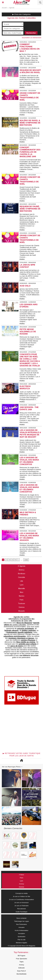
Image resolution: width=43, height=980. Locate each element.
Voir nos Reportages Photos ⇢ (12, 767)
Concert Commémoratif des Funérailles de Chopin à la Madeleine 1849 (30, 152)
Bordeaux (21, 574)
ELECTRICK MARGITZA (25, 387)
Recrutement (21, 909)
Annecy (21, 570)
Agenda (12, 8)
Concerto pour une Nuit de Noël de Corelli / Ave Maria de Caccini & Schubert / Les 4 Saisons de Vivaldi (30, 360)
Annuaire (21, 927)
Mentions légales (22, 943)
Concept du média (22, 893)
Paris (21, 600)
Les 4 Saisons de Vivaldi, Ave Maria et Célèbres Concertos (29, 461)
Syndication (21, 937)
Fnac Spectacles (21, 959)
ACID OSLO (25, 286)
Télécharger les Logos (21, 921)
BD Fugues (21, 956)
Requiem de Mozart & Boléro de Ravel (30, 71)
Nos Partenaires (21, 924)
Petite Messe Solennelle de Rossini (28, 332)
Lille (22, 581)
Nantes (22, 596)
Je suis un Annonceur (21, 903)
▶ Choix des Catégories (22, 14)
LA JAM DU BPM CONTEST (27, 266)
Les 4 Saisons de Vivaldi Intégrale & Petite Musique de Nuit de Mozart (30, 434)
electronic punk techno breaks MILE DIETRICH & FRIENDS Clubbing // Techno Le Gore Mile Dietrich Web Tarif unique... (30, 522)
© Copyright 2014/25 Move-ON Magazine (21, 946)
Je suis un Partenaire (21, 906)
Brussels (21, 611)
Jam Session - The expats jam (29, 408)
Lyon (22, 585)
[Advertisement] (20, 729)
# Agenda (21, 566)
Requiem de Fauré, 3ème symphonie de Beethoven (30, 209)
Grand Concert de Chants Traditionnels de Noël (30, 96)
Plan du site (22, 940)
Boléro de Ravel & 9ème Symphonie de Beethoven (30, 123)
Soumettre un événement (32, 38)
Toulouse (21, 604)
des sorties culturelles (22, 624)
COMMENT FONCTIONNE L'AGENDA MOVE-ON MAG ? (30, 48)
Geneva (22, 607)
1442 (26, 560)
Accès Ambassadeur (21, 930)
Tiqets (21, 962)
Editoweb (21, 968)
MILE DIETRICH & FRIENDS (28, 514)
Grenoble (22, 577)
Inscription (21, 933)
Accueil (4, 8)
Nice (22, 592)
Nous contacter (21, 918)
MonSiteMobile (22, 974)
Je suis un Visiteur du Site (21, 896)
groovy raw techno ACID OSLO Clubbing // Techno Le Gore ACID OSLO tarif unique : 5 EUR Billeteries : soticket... (30, 293)
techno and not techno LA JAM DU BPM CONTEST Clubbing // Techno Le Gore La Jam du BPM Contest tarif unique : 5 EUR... (30, 274)
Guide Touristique (21, 912)
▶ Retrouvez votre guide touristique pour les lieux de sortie (22, 755)
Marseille (22, 589)
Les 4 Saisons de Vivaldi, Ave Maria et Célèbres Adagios (29, 537)
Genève (22, 887)
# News (21, 875)
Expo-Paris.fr (21, 971)
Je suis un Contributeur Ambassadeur (21, 899)
